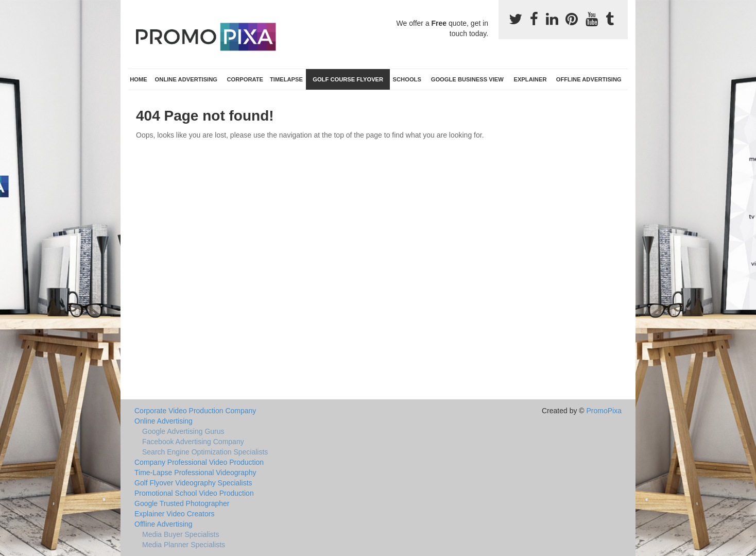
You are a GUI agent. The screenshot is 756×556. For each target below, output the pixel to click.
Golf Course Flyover (348, 79)
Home (139, 79)
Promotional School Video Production (194, 493)
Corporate (245, 79)
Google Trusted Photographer (182, 503)
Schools (407, 79)
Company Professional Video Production (199, 462)
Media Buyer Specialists (181, 534)
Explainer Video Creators (174, 514)
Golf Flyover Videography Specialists (193, 483)
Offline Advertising (589, 79)
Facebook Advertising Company (193, 442)
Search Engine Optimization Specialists (205, 452)
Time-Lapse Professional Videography (195, 473)
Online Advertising (186, 79)
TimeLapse (286, 79)
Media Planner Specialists (184, 545)
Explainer (530, 79)
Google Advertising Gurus (183, 431)
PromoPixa (604, 411)
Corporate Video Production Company (195, 411)
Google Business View (467, 79)
